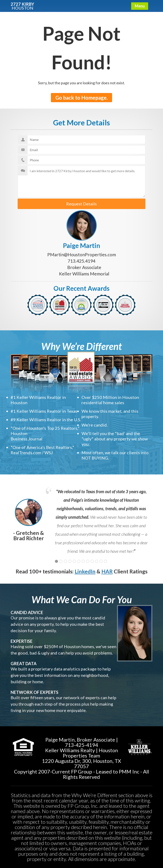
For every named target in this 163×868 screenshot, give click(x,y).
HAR (107, 571)
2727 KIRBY (22, 6)
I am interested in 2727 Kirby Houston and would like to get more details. (81, 182)
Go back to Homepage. (81, 98)
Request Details (81, 204)
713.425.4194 (81, 261)
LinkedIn (85, 571)
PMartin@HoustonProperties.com (82, 254)
